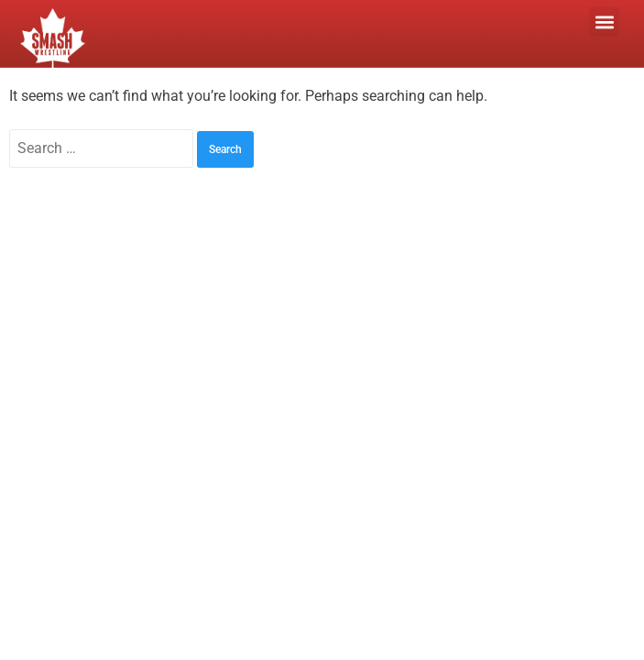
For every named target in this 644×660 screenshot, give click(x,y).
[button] (604, 22)
